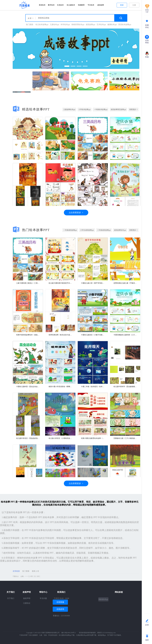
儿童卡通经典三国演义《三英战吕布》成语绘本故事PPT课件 (28, 283)
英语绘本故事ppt (125, 25)
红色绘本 (60, 5)
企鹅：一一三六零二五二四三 (30, 576)
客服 (147, 57)
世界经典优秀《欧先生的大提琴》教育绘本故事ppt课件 (60, 335)
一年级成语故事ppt (70, 230)
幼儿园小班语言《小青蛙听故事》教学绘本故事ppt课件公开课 (60, 438)
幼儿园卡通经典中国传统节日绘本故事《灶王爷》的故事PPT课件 (60, 283)
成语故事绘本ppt (120, 230)
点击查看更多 (76, 213)
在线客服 (60, 602)
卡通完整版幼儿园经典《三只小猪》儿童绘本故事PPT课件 (125, 335)
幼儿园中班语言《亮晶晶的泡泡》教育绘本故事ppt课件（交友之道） (28, 438)
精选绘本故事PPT (31, 109)
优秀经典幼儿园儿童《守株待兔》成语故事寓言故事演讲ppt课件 (125, 283)
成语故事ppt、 (103, 635)
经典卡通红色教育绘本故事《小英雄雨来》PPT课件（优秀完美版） (93, 438)
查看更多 (133, 110)
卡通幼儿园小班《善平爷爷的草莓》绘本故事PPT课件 (93, 283)
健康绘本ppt (112, 25)
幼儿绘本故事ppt (42, 25)
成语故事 (101, 5)
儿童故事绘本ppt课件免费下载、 (87, 635)
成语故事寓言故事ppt (118, 109)
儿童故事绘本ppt (69, 109)
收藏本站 (147, 26)
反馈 (147, 625)
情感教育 (81, 5)
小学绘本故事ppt (85, 109)
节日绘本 (91, 5)
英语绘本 (42, 5)
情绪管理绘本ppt (78, 25)
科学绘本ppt (65, 25)
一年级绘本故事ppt (101, 109)
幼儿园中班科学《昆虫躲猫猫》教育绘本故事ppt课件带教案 (125, 387)
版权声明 (27, 598)
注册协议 (27, 603)
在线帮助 (147, 42)
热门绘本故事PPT (31, 230)
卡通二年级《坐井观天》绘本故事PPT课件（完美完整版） (93, 387)
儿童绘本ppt (54, 25)
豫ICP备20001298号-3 (69, 633)
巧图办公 (16, 576)
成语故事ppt (90, 25)
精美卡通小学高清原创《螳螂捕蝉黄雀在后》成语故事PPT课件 (60, 387)
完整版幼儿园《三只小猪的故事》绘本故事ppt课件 (125, 438)
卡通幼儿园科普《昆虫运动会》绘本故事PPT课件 (28, 387)
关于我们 (11, 598)
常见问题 (43, 598)
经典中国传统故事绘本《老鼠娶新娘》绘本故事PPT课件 (28, 335)
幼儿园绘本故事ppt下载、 (67, 635)
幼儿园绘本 (71, 5)
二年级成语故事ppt (104, 230)
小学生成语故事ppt (87, 230)
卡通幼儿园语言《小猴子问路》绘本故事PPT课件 (93, 335)
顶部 (147, 640)
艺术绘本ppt (101, 25)
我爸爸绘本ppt (103, 599)
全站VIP (147, 11)
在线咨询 (60, 609)
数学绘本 (51, 5)
